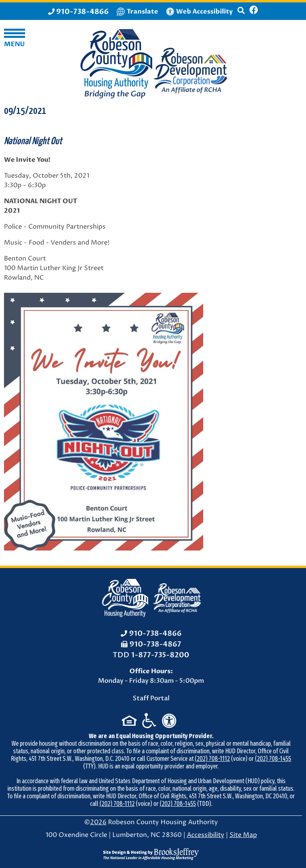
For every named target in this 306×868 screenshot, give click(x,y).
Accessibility (206, 835)
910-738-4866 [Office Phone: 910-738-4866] (155, 634)
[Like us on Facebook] (254, 11)
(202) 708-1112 (212, 759)
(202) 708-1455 (273, 759)
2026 (98, 822)
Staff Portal (151, 698)
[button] (241, 14)
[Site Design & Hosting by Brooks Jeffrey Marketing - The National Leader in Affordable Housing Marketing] (151, 854)
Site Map (243, 835)
